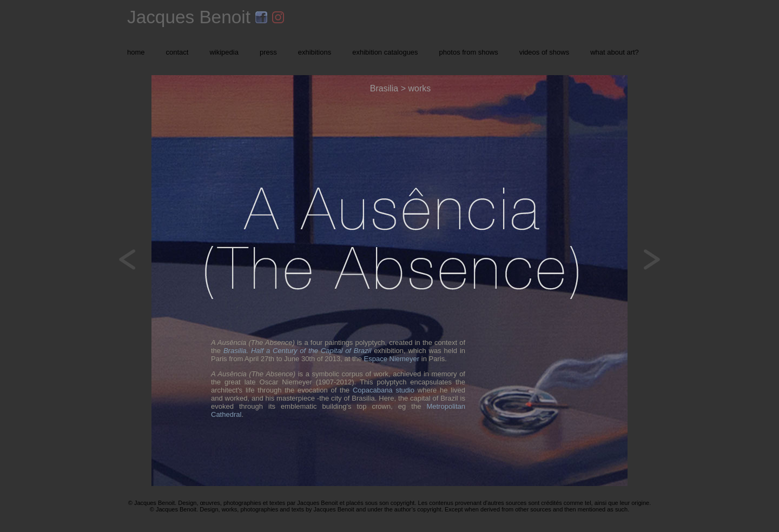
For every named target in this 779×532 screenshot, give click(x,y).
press (268, 52)
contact (177, 52)
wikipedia (224, 52)
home (136, 52)
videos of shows (544, 52)
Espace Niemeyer (392, 359)
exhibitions (315, 52)
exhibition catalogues (385, 52)
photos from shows (469, 52)
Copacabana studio (384, 390)
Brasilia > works (400, 88)
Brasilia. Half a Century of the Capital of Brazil (297, 351)
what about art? (615, 52)
